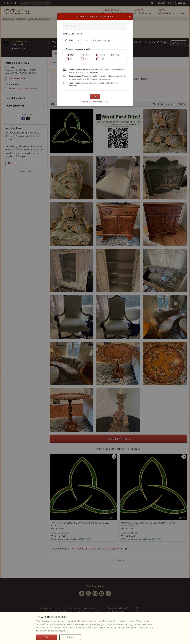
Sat (87, 59)
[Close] (130, 17)
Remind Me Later (89, 102)
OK (46, 637)
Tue (87, 55)
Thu (117, 55)
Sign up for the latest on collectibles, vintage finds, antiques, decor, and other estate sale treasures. (97, 78)
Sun (102, 59)
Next (95, 96)
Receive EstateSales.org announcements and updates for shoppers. (94, 84)
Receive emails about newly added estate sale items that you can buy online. (96, 71)
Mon (72, 55)
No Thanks (104, 102)
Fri (71, 59)
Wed (103, 55)
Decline (70, 637)
